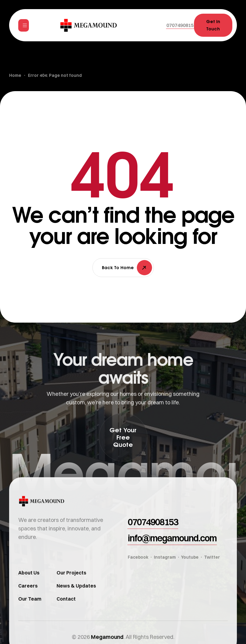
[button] (181, 25)
